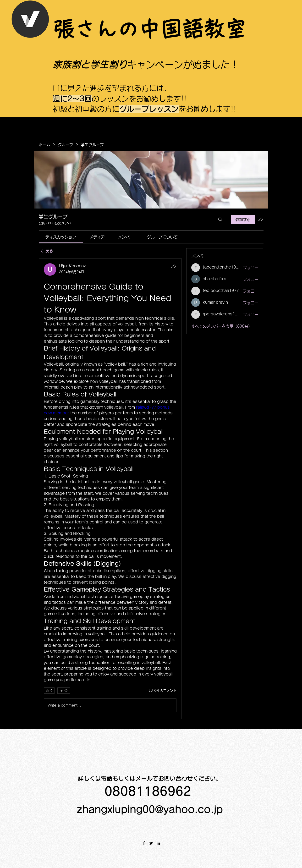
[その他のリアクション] (64, 691)
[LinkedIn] (158, 843)
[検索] (220, 220)
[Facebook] (144, 843)
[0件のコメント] (162, 691)
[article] (110, 489)
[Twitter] (151, 843)
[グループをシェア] (261, 219)
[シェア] (174, 266)
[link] (61, 237)
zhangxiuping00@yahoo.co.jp (150, 809)
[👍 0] (49, 691)
